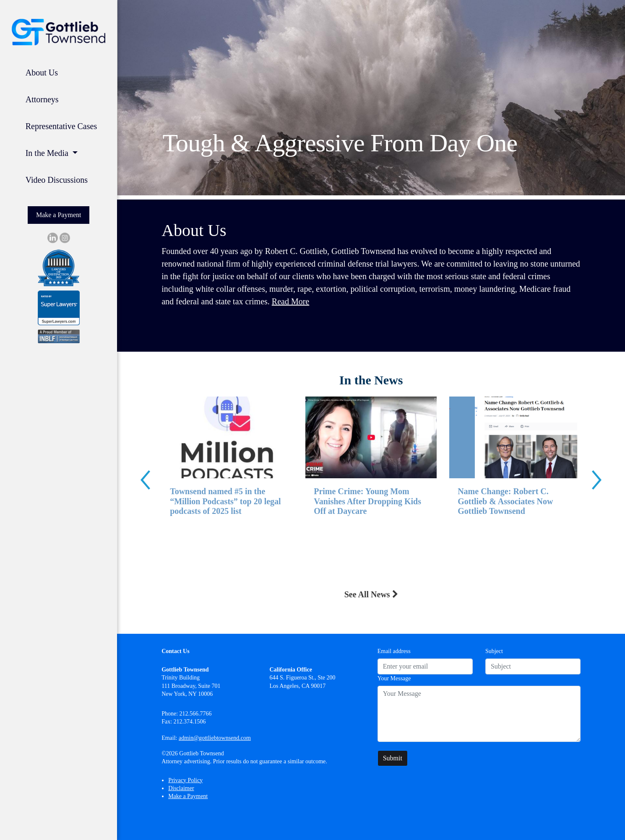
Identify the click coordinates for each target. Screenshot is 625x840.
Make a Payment (59, 215)
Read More (290, 301)
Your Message (394, 678)
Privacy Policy (185, 780)
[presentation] (145, 480)
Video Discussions (57, 180)
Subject (494, 651)
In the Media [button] (48, 153)
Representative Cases (61, 126)
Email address (394, 651)
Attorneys (42, 99)
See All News (371, 594)
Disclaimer (181, 788)
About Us (42, 73)
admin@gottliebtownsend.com (215, 738)
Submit (393, 758)
